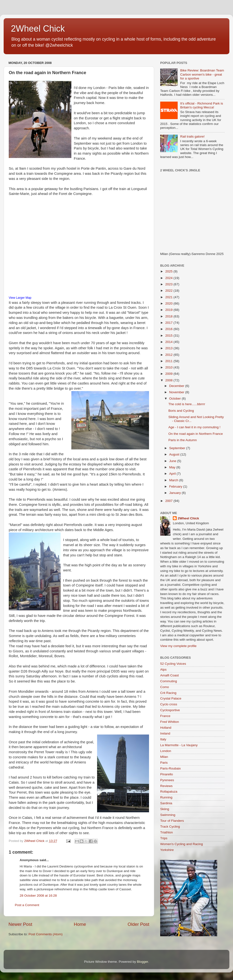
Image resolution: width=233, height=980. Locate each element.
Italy (163, 739)
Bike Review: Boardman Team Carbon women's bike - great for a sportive (202, 74)
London (166, 751)
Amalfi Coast (170, 675)
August (175, 454)
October (175, 398)
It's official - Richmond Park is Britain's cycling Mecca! (201, 105)
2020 (169, 303)
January (175, 493)
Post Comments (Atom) (46, 934)
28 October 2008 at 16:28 (38, 896)
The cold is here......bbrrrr (187, 404)
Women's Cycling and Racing (182, 844)
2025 (169, 271)
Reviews (166, 786)
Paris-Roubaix (171, 768)
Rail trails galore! (192, 136)
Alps (163, 669)
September (178, 448)
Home (80, 924)
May (173, 467)
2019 (169, 310)
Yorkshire (167, 850)
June (173, 461)
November (177, 392)
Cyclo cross (169, 704)
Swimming (168, 815)
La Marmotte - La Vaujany (179, 745)
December (177, 386)
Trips (164, 838)
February (176, 486)
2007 (169, 501)
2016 (169, 329)
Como (165, 687)
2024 (169, 278)
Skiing (165, 809)
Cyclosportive (170, 710)
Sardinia (166, 803)
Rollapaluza (169, 792)
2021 (169, 297)
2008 (169, 380)
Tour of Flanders (172, 821)
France (165, 716)
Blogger (142, 962)
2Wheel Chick (38, 29)
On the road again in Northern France (196, 434)
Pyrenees (167, 780)
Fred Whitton (170, 722)
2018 (169, 316)
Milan (164, 757)
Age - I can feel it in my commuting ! (195, 427)
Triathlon (166, 832)
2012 (169, 355)
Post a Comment (27, 905)
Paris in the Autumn (183, 440)
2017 (169, 323)
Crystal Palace (171, 698)
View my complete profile (178, 646)
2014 (169, 342)
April (173, 474)
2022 (169, 291)
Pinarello (167, 774)
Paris (164, 763)
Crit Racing (168, 693)
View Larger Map (20, 298)
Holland (166, 728)
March (174, 480)
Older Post (138, 924)
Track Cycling (170, 827)
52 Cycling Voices (173, 664)
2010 (169, 367)
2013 (169, 348)
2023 (169, 284)
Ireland (165, 733)
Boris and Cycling (181, 411)
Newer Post (20, 924)
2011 (169, 361)
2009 (169, 374)
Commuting (169, 681)
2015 (169, 336)
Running (166, 797)
